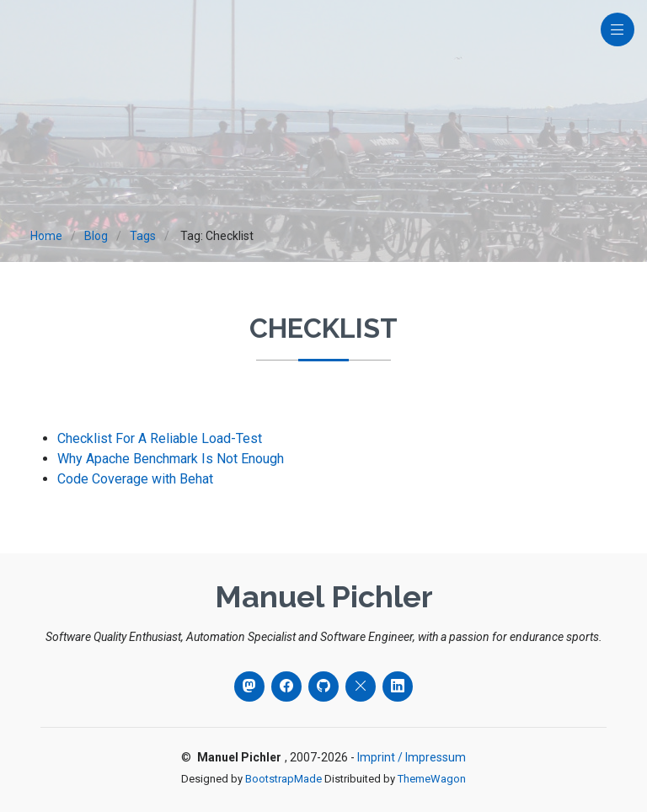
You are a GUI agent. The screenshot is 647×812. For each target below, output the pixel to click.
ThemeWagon (432, 779)
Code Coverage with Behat (135, 479)
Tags (143, 236)
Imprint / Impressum (412, 757)
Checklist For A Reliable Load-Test (160, 438)
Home (46, 236)
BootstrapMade (283, 779)
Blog (96, 236)
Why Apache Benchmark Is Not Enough (171, 459)
